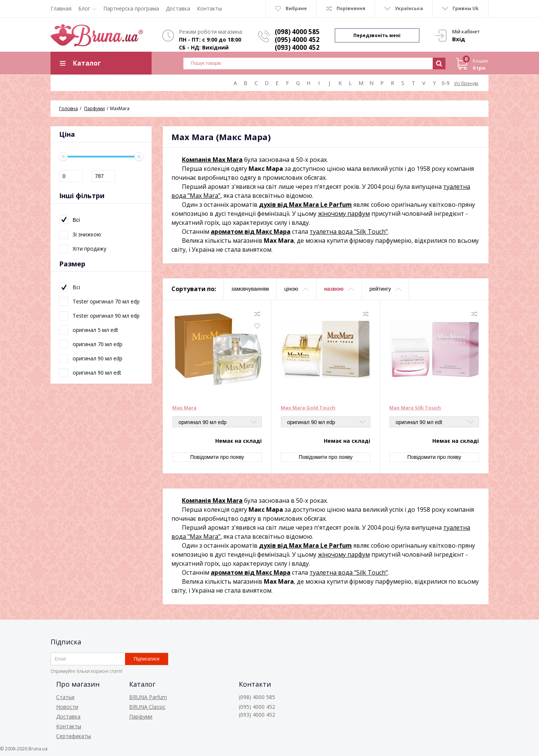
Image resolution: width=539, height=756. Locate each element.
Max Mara (184, 408)
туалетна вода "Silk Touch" (349, 232)
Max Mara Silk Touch (415, 408)
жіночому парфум (344, 214)
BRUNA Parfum (148, 697)
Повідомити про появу (217, 457)
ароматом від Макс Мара (251, 232)
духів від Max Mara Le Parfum (305, 205)
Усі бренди (466, 83)
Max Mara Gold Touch (308, 408)
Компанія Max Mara (212, 160)
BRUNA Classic (147, 707)
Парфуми (141, 716)
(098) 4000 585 (297, 32)
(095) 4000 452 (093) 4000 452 (297, 43)
